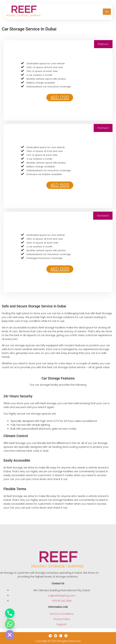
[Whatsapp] (10, 624)
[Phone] (10, 613)
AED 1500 (60, 185)
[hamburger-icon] (107, 10)
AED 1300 (60, 269)
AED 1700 (60, 97)
